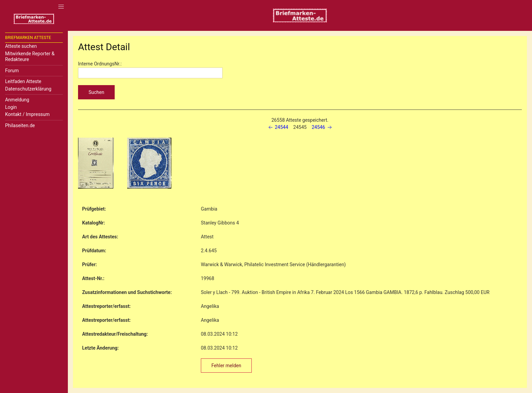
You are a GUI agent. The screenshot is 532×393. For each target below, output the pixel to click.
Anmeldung (17, 100)
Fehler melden (226, 366)
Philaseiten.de (20, 125)
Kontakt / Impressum (27, 114)
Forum (12, 71)
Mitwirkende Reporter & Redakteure (30, 57)
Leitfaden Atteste (23, 81)
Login (11, 107)
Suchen (96, 92)
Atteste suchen (21, 46)
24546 (322, 127)
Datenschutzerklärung (28, 89)
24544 (278, 127)
